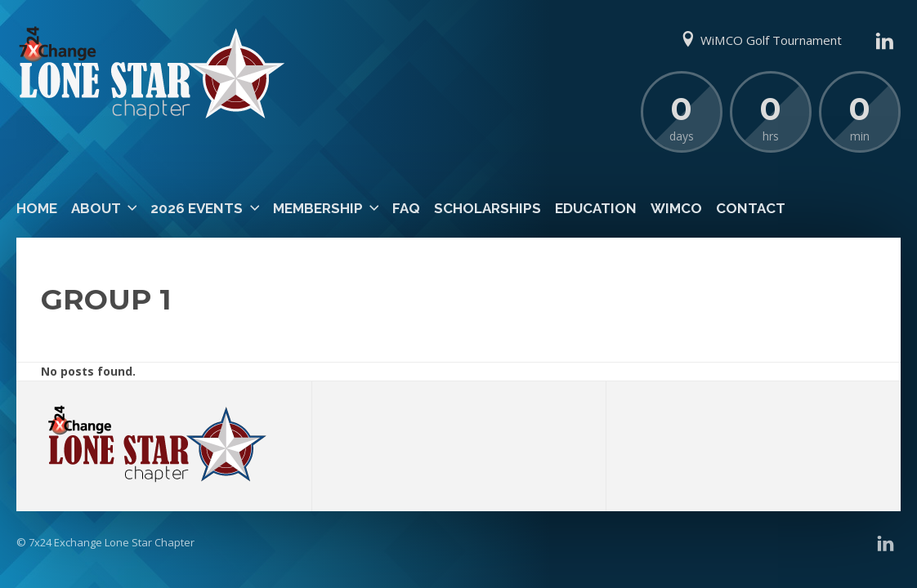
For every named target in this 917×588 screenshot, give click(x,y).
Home (37, 208)
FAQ (406, 208)
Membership (318, 208)
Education (596, 208)
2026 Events (197, 208)
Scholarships (488, 208)
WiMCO (676, 208)
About (96, 208)
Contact (751, 208)
